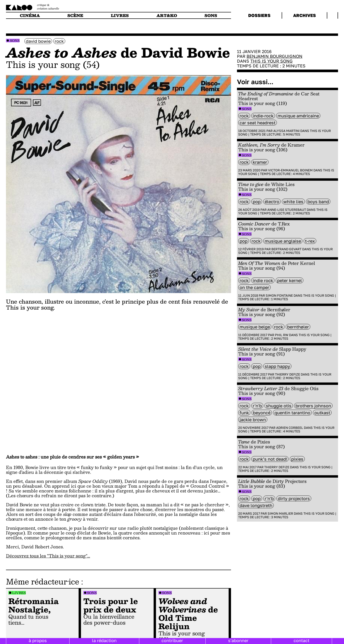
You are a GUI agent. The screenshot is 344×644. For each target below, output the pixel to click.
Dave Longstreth (256, 505)
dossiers (259, 15)
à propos (38, 640)
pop (257, 202)
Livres (19, 593)
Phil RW (282, 335)
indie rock (263, 280)
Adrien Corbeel (290, 428)
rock (59, 41)
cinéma (30, 15)
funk (244, 413)
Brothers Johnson (313, 406)
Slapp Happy (277, 366)
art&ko (167, 15)
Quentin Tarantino (292, 413)
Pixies (297, 459)
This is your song (271, 61)
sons (211, 15)
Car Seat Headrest (258, 123)
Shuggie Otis (279, 406)
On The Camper (254, 287)
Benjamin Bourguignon (274, 56)
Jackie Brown (253, 420)
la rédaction (104, 640)
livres (120, 15)
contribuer (172, 640)
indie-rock (263, 116)
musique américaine (298, 116)
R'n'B (257, 406)
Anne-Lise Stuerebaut (287, 210)
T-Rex (310, 241)
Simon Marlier (280, 513)
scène (75, 15)
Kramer (260, 162)
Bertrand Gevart (286, 249)
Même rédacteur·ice (43, 581)
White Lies (293, 202)
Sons (15, 41)
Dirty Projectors (294, 498)
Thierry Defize (288, 374)
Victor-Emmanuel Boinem (290, 170)
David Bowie (38, 41)
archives (304, 15)
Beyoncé (262, 413)
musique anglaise (283, 241)
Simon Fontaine (279, 295)
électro (272, 202)
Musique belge (255, 327)
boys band (318, 202)
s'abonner (238, 640)
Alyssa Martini (286, 131)
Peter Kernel (290, 280)
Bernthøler (298, 327)
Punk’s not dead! (270, 459)
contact (301, 640)
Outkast (322, 413)
